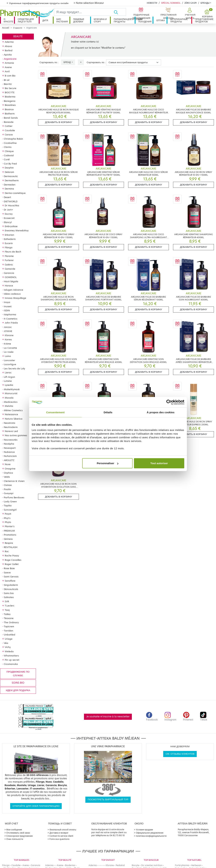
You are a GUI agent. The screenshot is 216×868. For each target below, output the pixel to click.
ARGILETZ (9, 460)
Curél (7, 159)
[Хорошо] (120, 12)
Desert (7, 197)
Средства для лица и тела (26, 20)
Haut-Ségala (11, 281)
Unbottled (10, 635)
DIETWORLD (11, 201)
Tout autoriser (159, 463)
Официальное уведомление (150, 833)
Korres (8, 339)
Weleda (9, 651)
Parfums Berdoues (14, 497)
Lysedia (9, 385)
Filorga (9, 247)
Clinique (9, 151)
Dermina (9, 189)
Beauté (18, 36)
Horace (9, 286)
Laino (8, 356)
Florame (9, 256)
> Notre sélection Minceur (89, 3)
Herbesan (196, 865)
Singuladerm (11, 585)
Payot (8, 514)
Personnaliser (108, 463)
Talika (7, 614)
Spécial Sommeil (171, 3)
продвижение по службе (18, 674)
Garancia (9, 273)
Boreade (9, 122)
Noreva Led (11, 431)
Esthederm (10, 239)
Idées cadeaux (12, 294)
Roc (7, 551)
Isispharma (10, 314)
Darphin (9, 168)
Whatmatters (11, 656)
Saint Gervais (11, 577)
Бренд (67, 62)
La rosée (9, 352)
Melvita (9, 406)
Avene (8, 67)
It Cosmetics (11, 319)
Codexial (9, 155)
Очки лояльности (15, 839)
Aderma (9, 42)
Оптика (161, 20)
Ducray (9, 214)
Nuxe (8, 464)
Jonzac (8, 327)
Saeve (7, 572)
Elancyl (8, 222)
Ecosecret (9, 218)
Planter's (10, 526)
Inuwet (8, 306)
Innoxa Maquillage (15, 298)
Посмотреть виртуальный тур (108, 800)
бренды (205, 3)
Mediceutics (11, 402)
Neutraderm (11, 427)
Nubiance (9, 452)
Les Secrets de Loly (14, 368)
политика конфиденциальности (151, 836)
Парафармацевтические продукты (124, 20)
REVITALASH (11, 547)
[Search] (84, 12)
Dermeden (10, 185)
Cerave (9, 135)
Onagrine (10, 469)
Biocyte (135, 865)
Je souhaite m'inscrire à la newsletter (108, 717)
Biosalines (10, 105)
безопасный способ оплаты (63, 830)
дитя (45, 20)
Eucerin (9, 243)
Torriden (9, 631)
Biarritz (8, 84)
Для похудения (145, 20)
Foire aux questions (59, 839)
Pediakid (120, 865)
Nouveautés (11, 440)
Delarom (9, 172)
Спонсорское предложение (20, 836)
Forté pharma (182, 865)
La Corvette (10, 348)
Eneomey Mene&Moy (17, 230)
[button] (190, 14)
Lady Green (10, 501)
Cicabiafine (10, 143)
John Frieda (11, 323)
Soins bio (9, 593)
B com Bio (10, 76)
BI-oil (7, 80)
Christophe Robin (13, 139)
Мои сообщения (14, 830)
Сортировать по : (49, 62)
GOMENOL (11, 277)
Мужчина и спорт (100, 20)
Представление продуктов (204, 20)
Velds (7, 477)
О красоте (9, 20)
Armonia (9, 63)
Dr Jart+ (8, 210)
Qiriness (8, 539)
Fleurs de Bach (13, 252)
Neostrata (10, 423)
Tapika (8, 505)
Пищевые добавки (79, 20)
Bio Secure (11, 88)
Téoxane (9, 618)
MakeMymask (12, 389)
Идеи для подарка (18, 690)
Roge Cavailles (13, 560)
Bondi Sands (11, 118)
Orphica (8, 473)
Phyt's (7, 518)
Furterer (9, 260)
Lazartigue (10, 364)
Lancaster (9, 360)
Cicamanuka (11, 664)
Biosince (9, 109)
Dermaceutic (11, 176)
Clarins (8, 147)
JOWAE (8, 331)
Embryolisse (11, 226)
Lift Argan (9, 377)
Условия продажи (144, 830)
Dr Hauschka (12, 205)
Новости (152, 3)
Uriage (9, 639)
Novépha (9, 444)
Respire (9, 543)
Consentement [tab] (55, 412)
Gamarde (10, 269)
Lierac (8, 372)
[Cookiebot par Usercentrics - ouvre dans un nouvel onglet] (169, 402)
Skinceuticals (11, 589)
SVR (7, 601)
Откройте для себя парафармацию (36, 806)
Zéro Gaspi (191, 3)
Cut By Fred (10, 164)
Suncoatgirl (10, 510)
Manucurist (11, 393)
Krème (7, 344)
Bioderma (10, 97)
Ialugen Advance (13, 290)
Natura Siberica (14, 419)
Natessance (11, 414)
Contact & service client (61, 836)
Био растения (62, 20)
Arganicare (10, 59)
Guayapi (9, 493)
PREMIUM (9, 531)
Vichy (8, 647)
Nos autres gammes (16, 435)
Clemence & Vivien (14, 481)
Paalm (7, 489)
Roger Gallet (12, 564)
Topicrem (9, 626)
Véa (6, 643)
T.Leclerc (10, 606)
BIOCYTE (10, 92)
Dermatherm (12, 180)
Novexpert (10, 448)
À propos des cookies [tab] (161, 412)
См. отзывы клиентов (180, 754)
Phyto (8, 522)
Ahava (8, 46)
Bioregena (10, 101)
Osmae (8, 485)
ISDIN (7, 310)
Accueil (6, 28)
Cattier (9, 126)
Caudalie (10, 130)
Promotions (10, 535)
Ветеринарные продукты (179, 20)
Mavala (9, 398)
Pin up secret (12, 660)
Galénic (9, 265)
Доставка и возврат (59, 833)
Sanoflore (10, 581)
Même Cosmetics (13, 410)
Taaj (7, 610)
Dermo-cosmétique (15, 193)
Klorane (9, 335)
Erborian (9, 235)
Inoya (7, 302)
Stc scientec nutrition (152, 865)
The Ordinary (11, 622)
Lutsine (8, 381)
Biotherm (10, 114)
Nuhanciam (10, 456)
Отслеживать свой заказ (18, 833)
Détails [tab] (108, 412)
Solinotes (9, 597)
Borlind (9, 50)
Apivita (8, 55)
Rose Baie (9, 568)
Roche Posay (12, 556)
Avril (7, 71)
